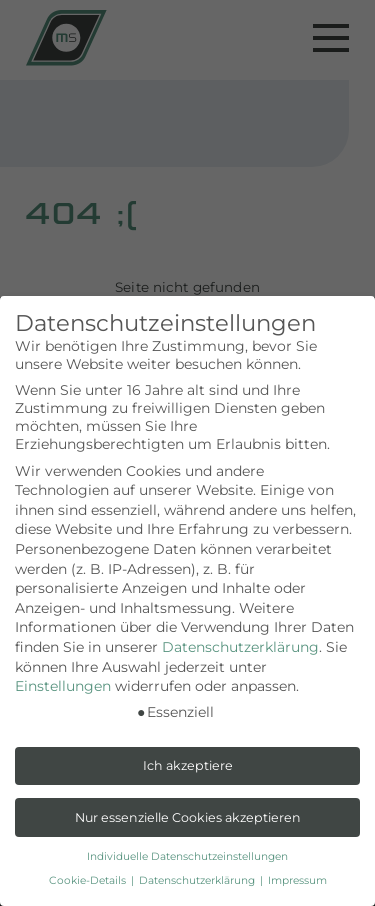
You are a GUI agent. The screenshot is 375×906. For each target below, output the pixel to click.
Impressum (297, 880)
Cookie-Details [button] (89, 880)
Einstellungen (63, 686)
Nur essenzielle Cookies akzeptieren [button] (188, 817)
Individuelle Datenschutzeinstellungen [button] (187, 856)
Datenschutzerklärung (240, 647)
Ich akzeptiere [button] (188, 765)
